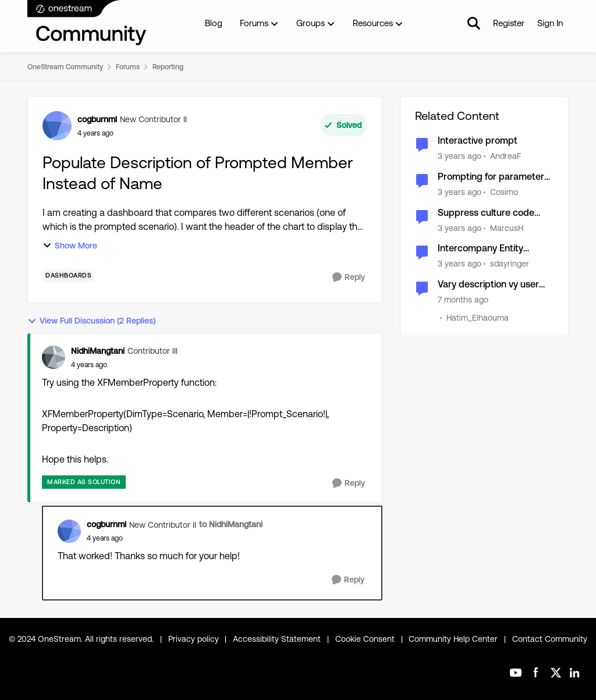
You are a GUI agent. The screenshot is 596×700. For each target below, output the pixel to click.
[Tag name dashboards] (68, 276)
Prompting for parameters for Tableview (493, 177)
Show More (70, 246)
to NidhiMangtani (231, 524)
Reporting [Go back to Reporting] (168, 67)
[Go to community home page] (87, 23)
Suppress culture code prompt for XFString (486, 213)
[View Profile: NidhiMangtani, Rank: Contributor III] (54, 357)
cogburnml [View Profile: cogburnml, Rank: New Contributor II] (97, 119)
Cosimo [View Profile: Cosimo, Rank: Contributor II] (504, 192)
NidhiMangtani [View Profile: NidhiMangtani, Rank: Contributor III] (98, 351)
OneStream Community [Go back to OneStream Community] (65, 67)
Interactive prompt (478, 141)
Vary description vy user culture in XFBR (488, 285)
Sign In (550, 23)
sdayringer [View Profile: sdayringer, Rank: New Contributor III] (510, 264)
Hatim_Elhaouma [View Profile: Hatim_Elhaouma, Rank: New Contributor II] (478, 318)
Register (509, 23)
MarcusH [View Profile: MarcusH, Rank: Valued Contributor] (507, 228)
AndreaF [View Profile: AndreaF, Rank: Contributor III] (505, 156)
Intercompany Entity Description (480, 249)
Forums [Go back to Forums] (128, 67)
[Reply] (349, 277)
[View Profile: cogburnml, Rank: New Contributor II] (57, 126)
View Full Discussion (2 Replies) (91, 321)
